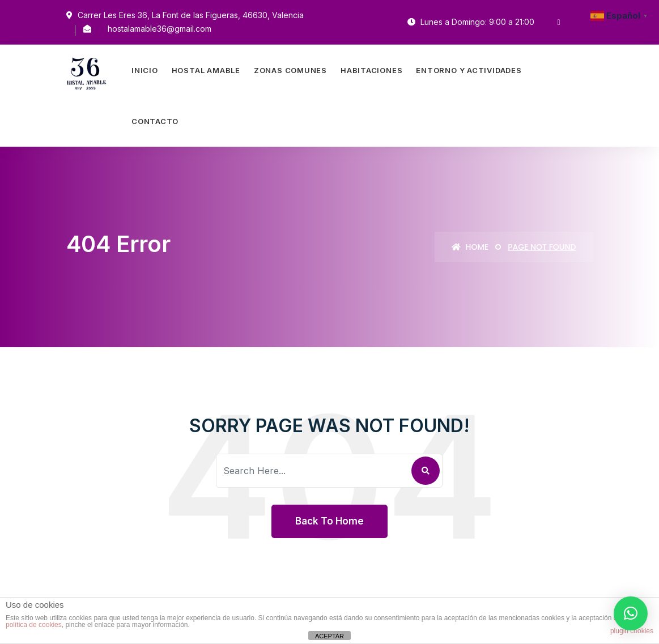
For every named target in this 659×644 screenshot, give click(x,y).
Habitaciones (371, 70)
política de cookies (34, 625)
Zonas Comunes (290, 70)
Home (470, 247)
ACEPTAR (329, 636)
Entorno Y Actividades (469, 70)
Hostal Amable (206, 70)
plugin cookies (632, 631)
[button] (631, 613)
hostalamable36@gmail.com (160, 29)
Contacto (155, 121)
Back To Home (329, 521)
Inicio (145, 70)
